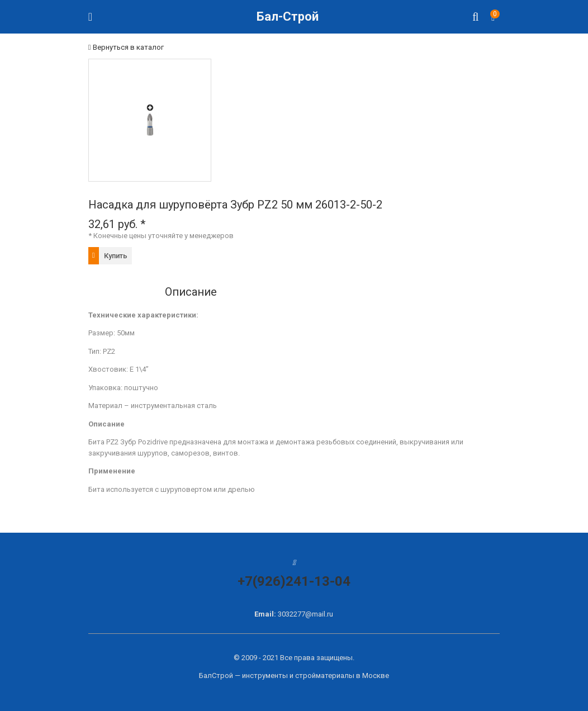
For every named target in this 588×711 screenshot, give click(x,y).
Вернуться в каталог (126, 47)
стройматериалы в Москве (342, 676)
